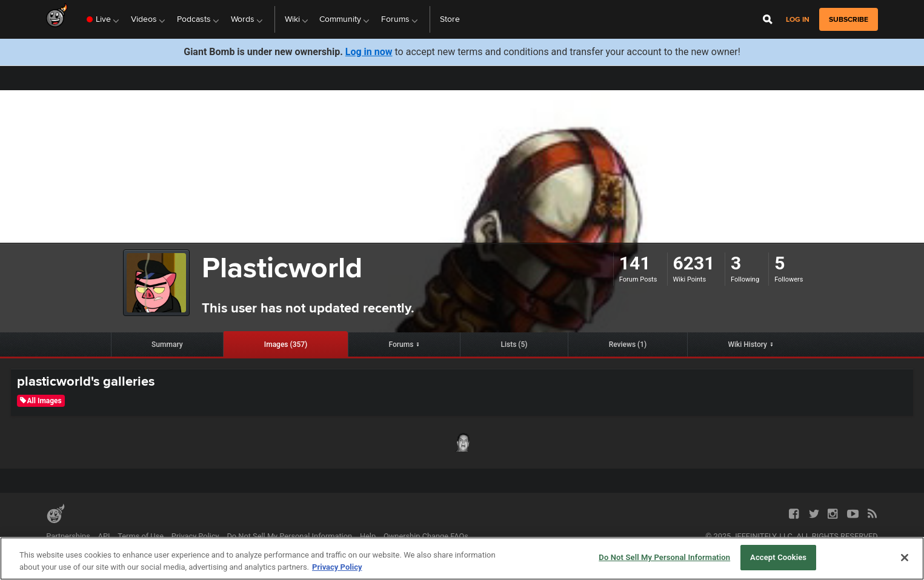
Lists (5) (514, 344)
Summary (167, 344)
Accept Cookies (778, 557)
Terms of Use (141, 536)
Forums (401, 344)
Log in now (369, 52)
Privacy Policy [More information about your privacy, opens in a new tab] (337, 567)
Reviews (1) (628, 344)
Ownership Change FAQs (426, 536)
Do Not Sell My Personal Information (289, 536)
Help (368, 536)
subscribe (849, 19)
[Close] (905, 558)
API (104, 536)
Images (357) (286, 344)
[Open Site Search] (768, 19)
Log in (798, 20)
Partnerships (68, 536)
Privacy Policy (195, 536)
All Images (41, 401)
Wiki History (747, 344)
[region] (462, 559)
